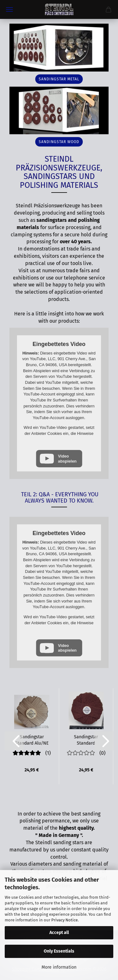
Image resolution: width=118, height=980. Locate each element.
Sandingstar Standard (86, 740)
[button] (14, 741)
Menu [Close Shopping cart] (9, 9)
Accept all (59, 933)
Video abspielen (67, 458)
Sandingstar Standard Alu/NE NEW (32, 740)
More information (59, 967)
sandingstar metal (59, 79)
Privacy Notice (65, 920)
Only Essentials (59, 951)
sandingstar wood (59, 142)
